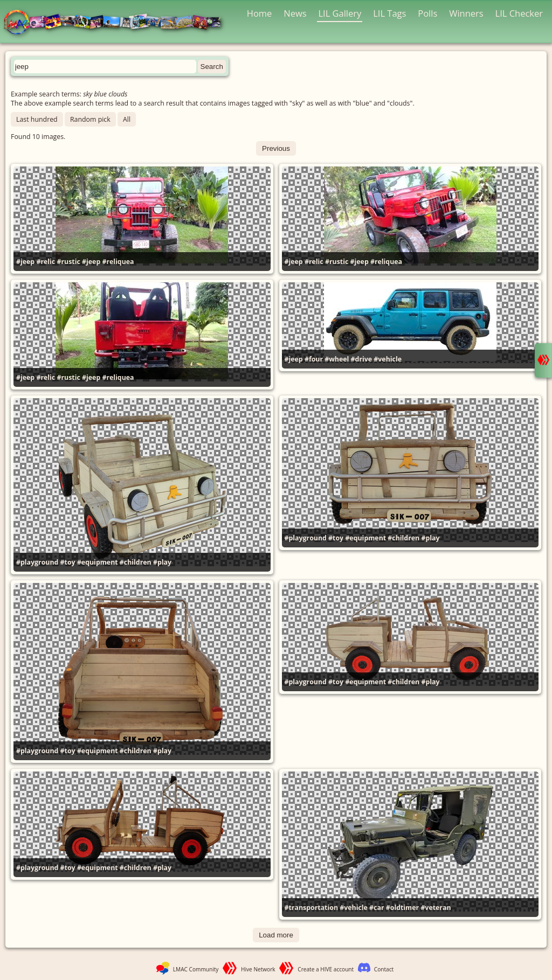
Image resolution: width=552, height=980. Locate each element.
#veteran (436, 908)
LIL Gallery (340, 13)
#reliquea (118, 262)
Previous (276, 148)
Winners (466, 13)
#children (136, 562)
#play (162, 562)
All (127, 119)
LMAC (117, 23)
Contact (384, 969)
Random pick (90, 119)
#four (314, 359)
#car (377, 908)
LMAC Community (196, 969)
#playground (37, 562)
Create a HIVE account (326, 969)
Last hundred (37, 119)
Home (260, 13)
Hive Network (258, 969)
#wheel (337, 359)
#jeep (25, 262)
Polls (427, 13)
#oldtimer (402, 908)
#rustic (68, 262)
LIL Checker (519, 13)
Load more (276, 935)
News (295, 13)
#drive (362, 359)
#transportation (312, 908)
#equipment (98, 562)
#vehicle (388, 359)
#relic (46, 262)
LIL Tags (389, 13)
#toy (68, 562)
